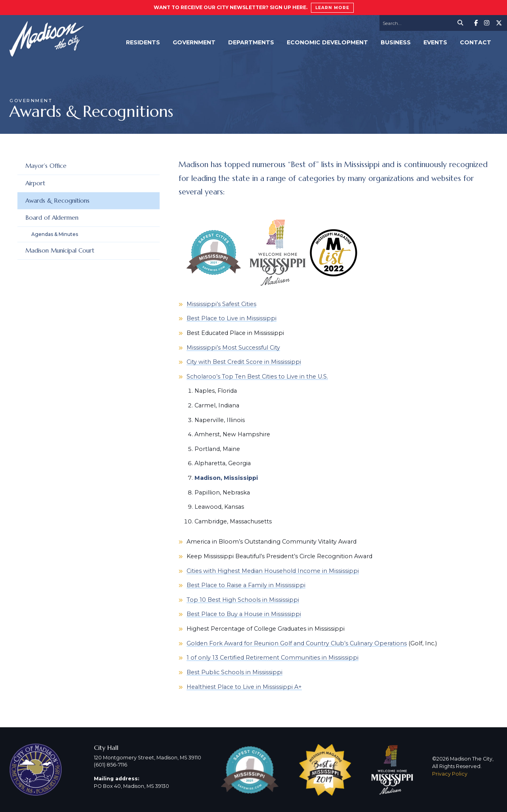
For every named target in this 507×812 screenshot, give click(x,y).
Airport (35, 183)
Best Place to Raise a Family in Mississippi (246, 585)
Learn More (332, 8)
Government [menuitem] (194, 42)
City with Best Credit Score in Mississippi (244, 362)
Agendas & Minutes (55, 234)
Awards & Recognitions (57, 201)
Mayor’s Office (46, 166)
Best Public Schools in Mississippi (234, 672)
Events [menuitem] (435, 42)
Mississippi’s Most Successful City (233, 348)
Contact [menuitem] (476, 42)
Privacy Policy (450, 774)
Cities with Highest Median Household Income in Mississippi (273, 571)
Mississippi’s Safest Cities (221, 304)
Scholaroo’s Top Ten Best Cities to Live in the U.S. (257, 377)
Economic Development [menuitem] (327, 42)
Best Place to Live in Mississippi (232, 318)
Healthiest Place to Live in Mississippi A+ (244, 687)
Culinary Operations (378, 643)
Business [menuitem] (396, 42)
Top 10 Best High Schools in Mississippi (243, 600)
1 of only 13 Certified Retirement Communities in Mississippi (273, 658)
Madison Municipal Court (60, 250)
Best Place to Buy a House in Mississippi (244, 614)
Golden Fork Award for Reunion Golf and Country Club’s (268, 643)
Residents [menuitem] (143, 42)
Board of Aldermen (52, 218)
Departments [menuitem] (251, 42)
